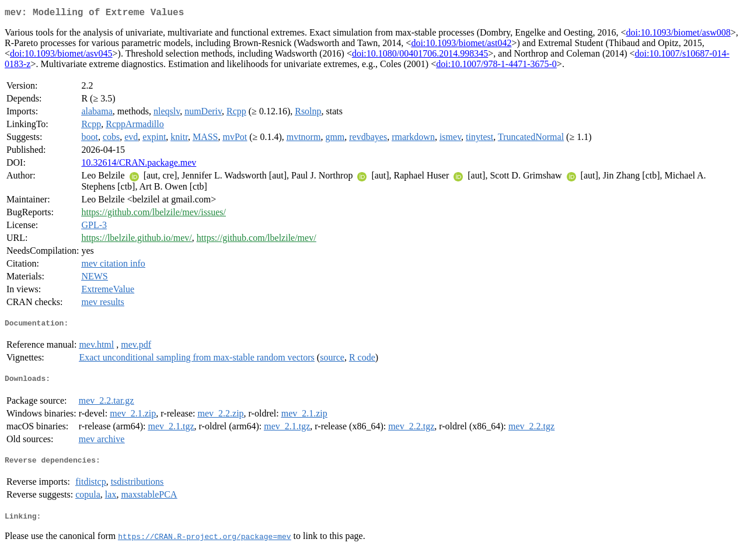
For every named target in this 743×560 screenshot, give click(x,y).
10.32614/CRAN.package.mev (139, 165)
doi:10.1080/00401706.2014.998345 (420, 56)
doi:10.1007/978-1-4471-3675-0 (496, 66)
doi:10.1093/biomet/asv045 (61, 56)
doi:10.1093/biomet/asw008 (679, 35)
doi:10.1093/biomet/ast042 (461, 45)
